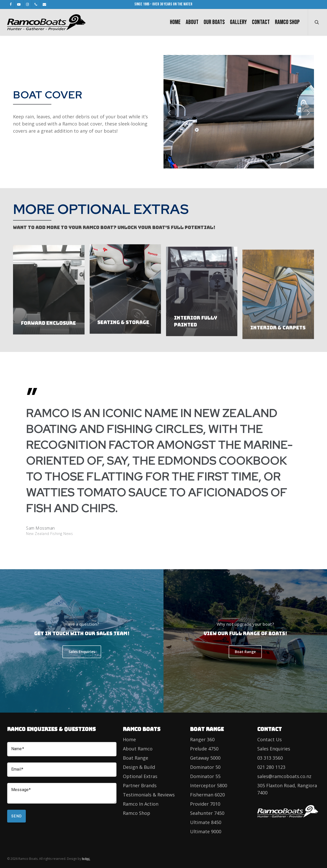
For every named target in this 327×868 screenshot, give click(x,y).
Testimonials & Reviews (149, 795)
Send (16, 816)
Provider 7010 (205, 804)
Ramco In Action (141, 804)
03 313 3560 (270, 758)
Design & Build (139, 767)
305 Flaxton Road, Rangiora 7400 (287, 789)
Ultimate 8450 (206, 822)
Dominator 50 (205, 767)
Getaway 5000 (205, 758)
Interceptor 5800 (209, 785)
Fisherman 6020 (207, 795)
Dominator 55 (205, 776)
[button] (82, 652)
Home (129, 739)
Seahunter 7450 (207, 813)
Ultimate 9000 (206, 831)
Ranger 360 (202, 739)
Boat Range (136, 758)
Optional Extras (140, 776)
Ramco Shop (137, 813)
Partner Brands (140, 785)
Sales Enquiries (274, 749)
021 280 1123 (271, 767)
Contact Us (270, 739)
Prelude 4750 (204, 749)
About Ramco (138, 749)
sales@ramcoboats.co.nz (284, 776)
